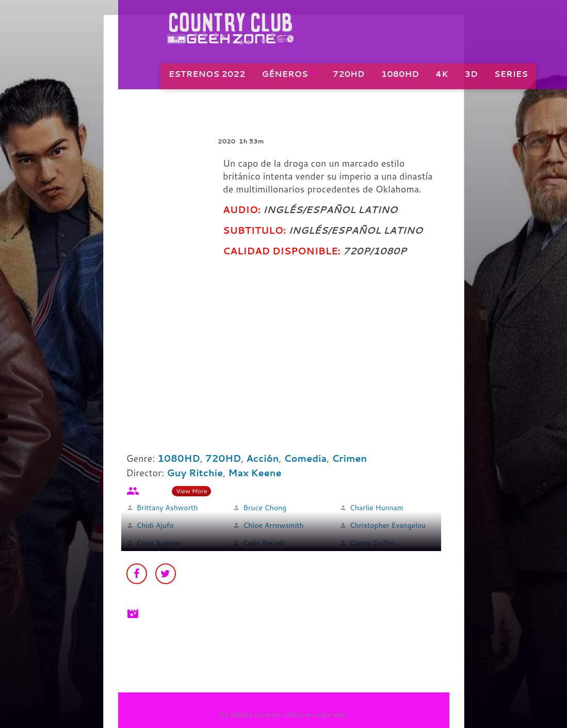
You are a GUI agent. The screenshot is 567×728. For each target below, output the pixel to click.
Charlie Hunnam (377, 508)
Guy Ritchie (195, 473)
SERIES (515, 78)
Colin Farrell (264, 543)
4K (446, 78)
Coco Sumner (159, 543)
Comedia (305, 458)
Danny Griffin (372, 543)
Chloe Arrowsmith (273, 525)
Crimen (349, 458)
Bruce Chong (265, 508)
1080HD (404, 78)
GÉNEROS (289, 78)
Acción (262, 458)
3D (475, 78)
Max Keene (255, 473)
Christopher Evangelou (388, 525)
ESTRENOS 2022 (211, 78)
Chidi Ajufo (155, 525)
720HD (353, 78)
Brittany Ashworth (167, 508)
